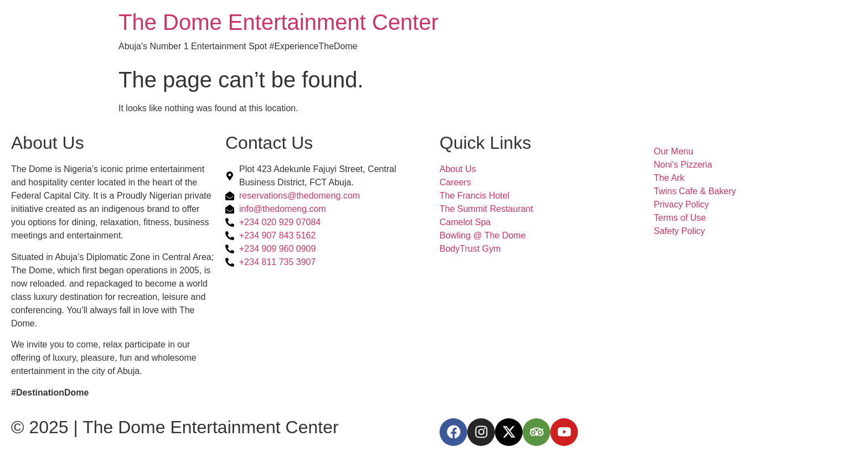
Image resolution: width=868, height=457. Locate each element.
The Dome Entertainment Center (278, 22)
